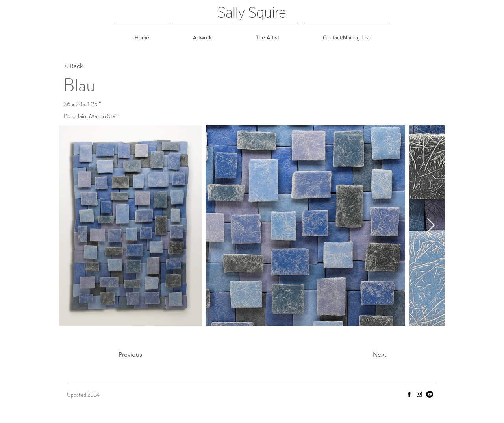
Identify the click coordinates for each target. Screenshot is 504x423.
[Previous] (145, 355)
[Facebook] (409, 394)
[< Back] (90, 66)
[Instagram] (419, 394)
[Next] (367, 355)
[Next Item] (431, 226)
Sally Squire (252, 12)
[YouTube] (430, 394)
